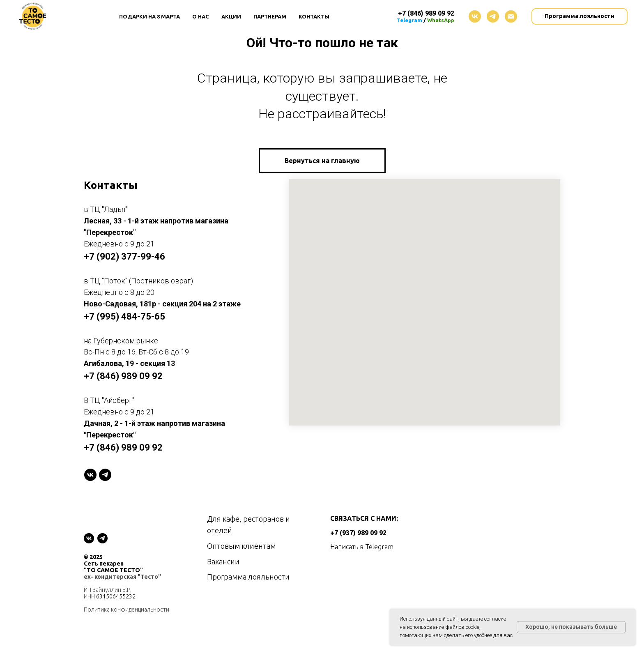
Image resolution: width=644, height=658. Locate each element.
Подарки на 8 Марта (149, 16)
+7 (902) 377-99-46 (124, 257)
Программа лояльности (248, 577)
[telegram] (493, 16)
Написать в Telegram (362, 547)
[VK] (90, 475)
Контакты (314, 16)
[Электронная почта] (511, 16)
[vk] (475, 16)
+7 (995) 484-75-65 (124, 316)
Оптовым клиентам (241, 546)
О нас (201, 16)
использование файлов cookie (443, 627)
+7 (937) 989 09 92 (358, 533)
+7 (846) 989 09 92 (123, 376)
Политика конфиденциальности (126, 610)
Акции (231, 16)
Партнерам (270, 16)
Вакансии (223, 561)
